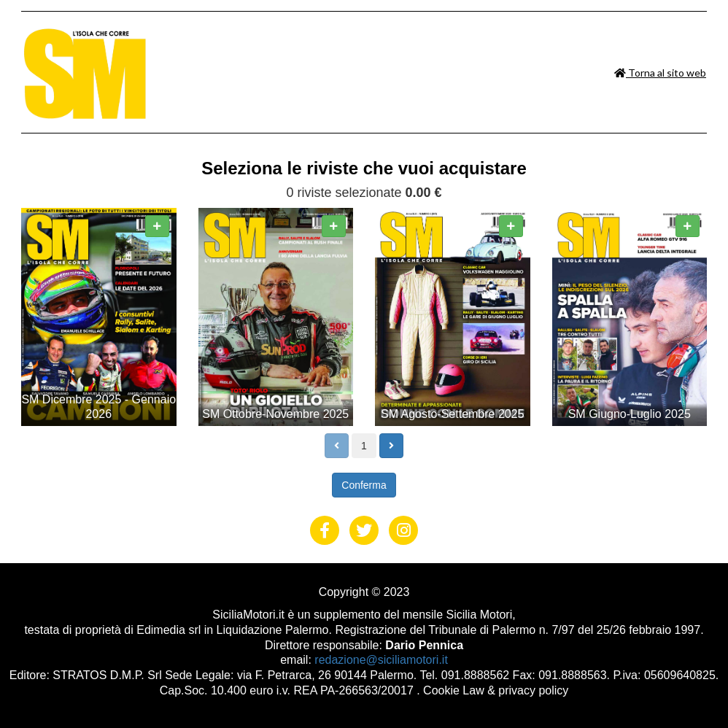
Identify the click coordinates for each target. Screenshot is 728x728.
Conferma (364, 485)
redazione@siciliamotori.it (381, 660)
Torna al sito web (660, 73)
